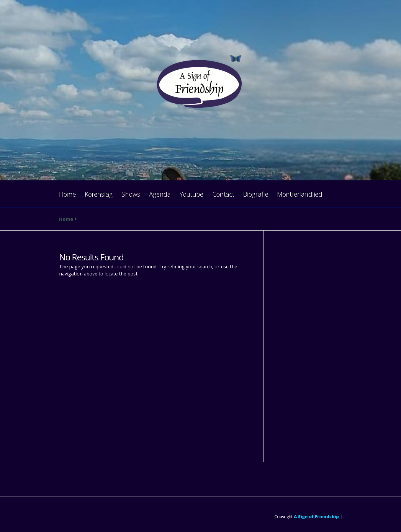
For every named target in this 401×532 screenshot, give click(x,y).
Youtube (192, 194)
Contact (223, 194)
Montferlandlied (300, 194)
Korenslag (99, 194)
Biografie (256, 194)
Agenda (160, 194)
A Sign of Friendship (316, 517)
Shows (131, 194)
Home (67, 194)
